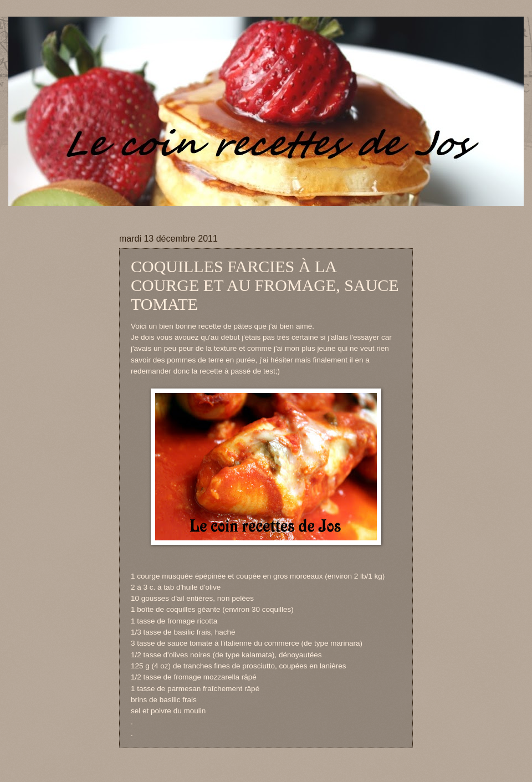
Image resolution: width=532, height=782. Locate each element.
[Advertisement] (221, 210)
